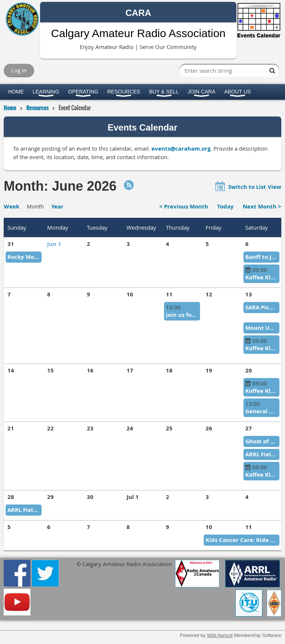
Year (57, 206)
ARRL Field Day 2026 (261, 454)
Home (10, 108)
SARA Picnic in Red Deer (261, 307)
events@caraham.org (181, 149)
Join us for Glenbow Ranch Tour (182, 315)
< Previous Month (184, 206)
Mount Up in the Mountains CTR (261, 328)
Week (12, 206)
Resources (37, 108)
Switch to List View (255, 187)
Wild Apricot (220, 635)
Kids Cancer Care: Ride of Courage (242, 540)
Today (225, 206)
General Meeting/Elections (261, 411)
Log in (19, 70)
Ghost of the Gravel (261, 441)
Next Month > (262, 206)
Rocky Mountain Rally (24, 257)
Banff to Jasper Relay (261, 257)
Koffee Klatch (261, 277)
